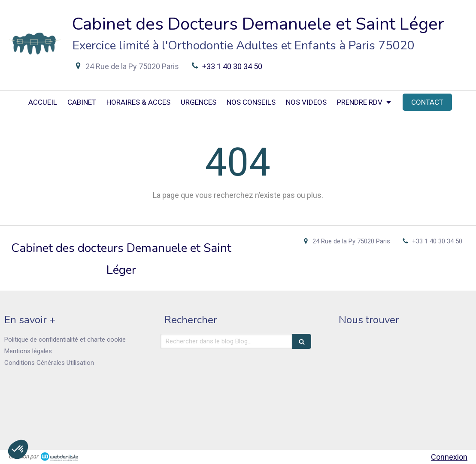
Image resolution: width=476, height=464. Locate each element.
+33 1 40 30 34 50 (232, 66)
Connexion (449, 457)
